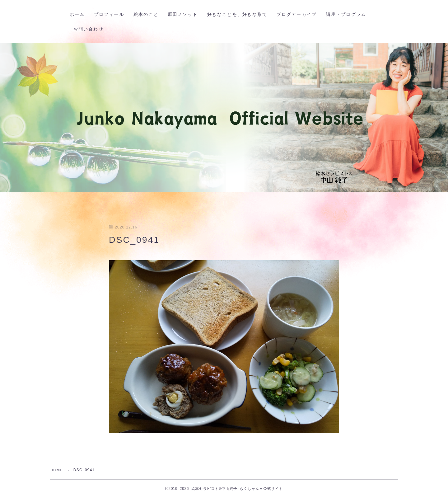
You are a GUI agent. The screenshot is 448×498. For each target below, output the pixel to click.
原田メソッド (185, 14)
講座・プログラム (349, 14)
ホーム (80, 14)
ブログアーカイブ (299, 14)
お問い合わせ (91, 29)
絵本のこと (149, 14)
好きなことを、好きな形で (240, 14)
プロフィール (112, 14)
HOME (57, 470)
